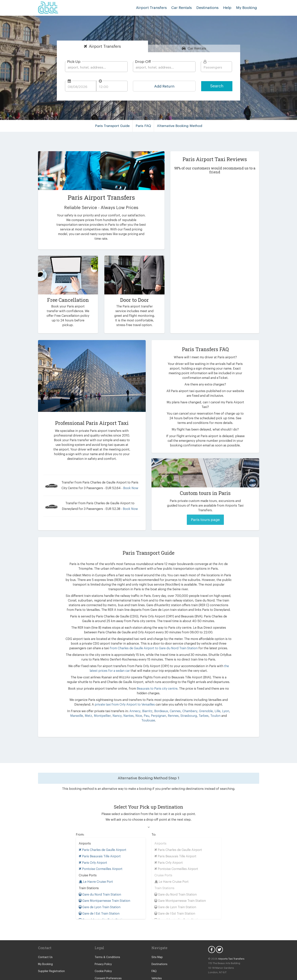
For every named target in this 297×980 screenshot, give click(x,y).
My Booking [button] (247, 8)
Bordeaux (160, 702)
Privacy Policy (103, 951)
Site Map (157, 944)
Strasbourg (180, 707)
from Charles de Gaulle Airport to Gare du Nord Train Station (143, 639)
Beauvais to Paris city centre (151, 680)
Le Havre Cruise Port (95, 868)
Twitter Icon (219, 936)
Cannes (173, 702)
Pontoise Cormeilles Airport (99, 855)
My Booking (45, 951)
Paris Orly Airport (92, 849)
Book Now (127, 483)
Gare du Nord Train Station (99, 881)
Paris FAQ (144, 126)
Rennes (165, 707)
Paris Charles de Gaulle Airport (102, 836)
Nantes (122, 707)
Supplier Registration (51, 958)
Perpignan (151, 707)
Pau (140, 707)
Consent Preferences (107, 965)
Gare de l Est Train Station (99, 900)
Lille (213, 702)
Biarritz (146, 702)
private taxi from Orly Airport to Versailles (127, 696)
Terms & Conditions (106, 944)
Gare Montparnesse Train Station (103, 887)
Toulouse (223, 707)
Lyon (221, 702)
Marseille (74, 707)
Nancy (111, 707)
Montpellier (97, 707)
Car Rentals (185, 8)
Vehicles (157, 965)
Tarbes (194, 707)
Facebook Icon (212, 936)
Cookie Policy (103, 958)
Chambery (187, 702)
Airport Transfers (157, 8)
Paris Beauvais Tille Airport (99, 843)
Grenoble (203, 702)
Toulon (204, 707)
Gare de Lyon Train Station (99, 894)
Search (217, 86)
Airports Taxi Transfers (230, 945)
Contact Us (45, 944)
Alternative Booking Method (179, 126)
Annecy (135, 702)
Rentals (197, 48)
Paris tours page (205, 510)
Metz (84, 707)
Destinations (210, 8)
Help (229, 8)
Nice (132, 707)
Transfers (105, 46)
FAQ (154, 958)
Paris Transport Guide (114, 126)
